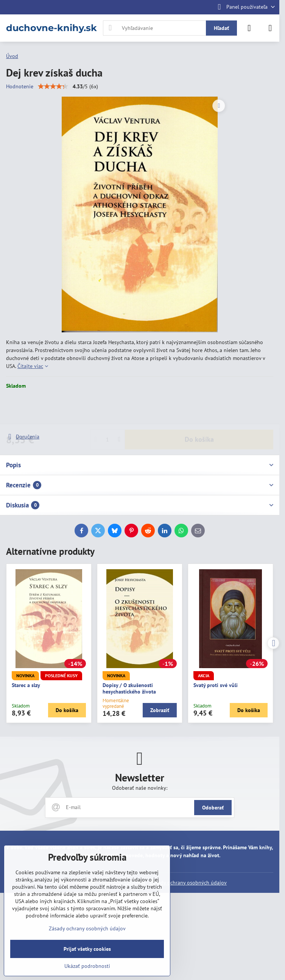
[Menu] (270, 28)
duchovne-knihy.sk (51, 28)
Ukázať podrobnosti (87, 966)
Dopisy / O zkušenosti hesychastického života (129, 689)
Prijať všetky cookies (87, 949)
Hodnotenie (20, 86)
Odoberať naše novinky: (140, 788)
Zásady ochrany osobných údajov (188, 883)
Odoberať (213, 808)
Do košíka (199, 411)
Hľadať (221, 28)
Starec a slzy (26, 685)
